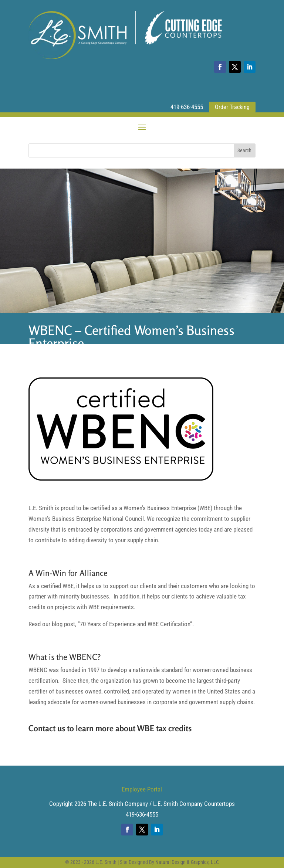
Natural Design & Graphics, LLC (187, 862)
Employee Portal (142, 789)
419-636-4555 (187, 107)
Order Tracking (232, 107)
